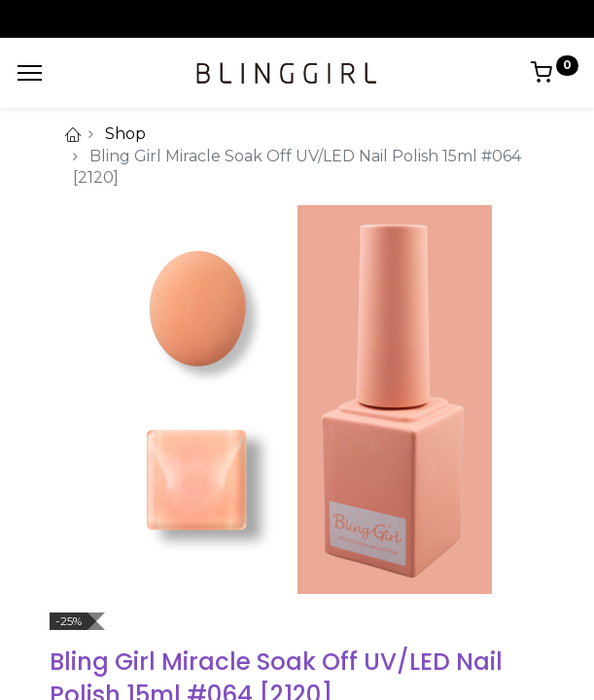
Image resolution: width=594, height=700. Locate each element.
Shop (125, 134)
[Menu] (30, 73)
